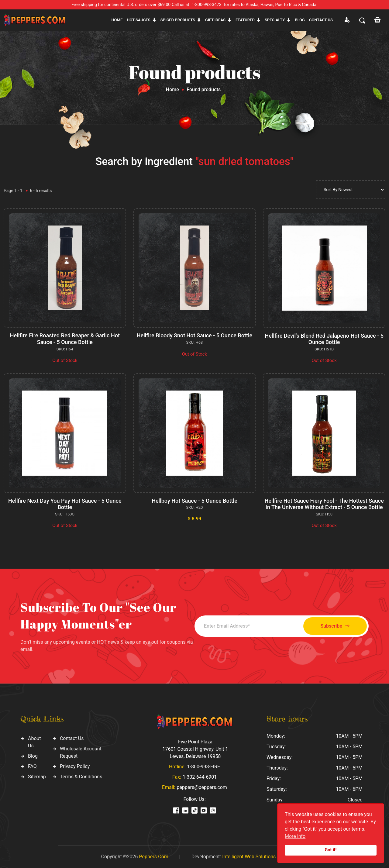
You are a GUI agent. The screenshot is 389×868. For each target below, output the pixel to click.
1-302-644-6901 (200, 777)
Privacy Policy (75, 766)
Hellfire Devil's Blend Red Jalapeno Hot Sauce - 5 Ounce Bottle (324, 339)
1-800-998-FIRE (204, 767)
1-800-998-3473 (207, 5)
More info (295, 836)
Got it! (331, 850)
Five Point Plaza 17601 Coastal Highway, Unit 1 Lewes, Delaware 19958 (195, 749)
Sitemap (37, 777)
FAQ (32, 766)
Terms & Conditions (81, 777)
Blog (300, 20)
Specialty (275, 20)
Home (117, 20)
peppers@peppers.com (202, 787)
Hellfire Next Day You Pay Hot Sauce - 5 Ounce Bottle (65, 504)
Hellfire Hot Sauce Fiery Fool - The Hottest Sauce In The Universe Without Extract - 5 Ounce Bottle (324, 504)
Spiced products (178, 20)
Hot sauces (139, 20)
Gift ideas (215, 20)
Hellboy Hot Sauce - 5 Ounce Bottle (194, 501)
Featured (245, 20)
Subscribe (335, 626)
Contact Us (72, 738)
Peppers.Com (153, 857)
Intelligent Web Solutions (249, 857)
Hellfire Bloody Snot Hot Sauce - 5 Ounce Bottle (194, 335)
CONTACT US (321, 20)
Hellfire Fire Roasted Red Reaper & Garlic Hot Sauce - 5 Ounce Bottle (65, 339)
